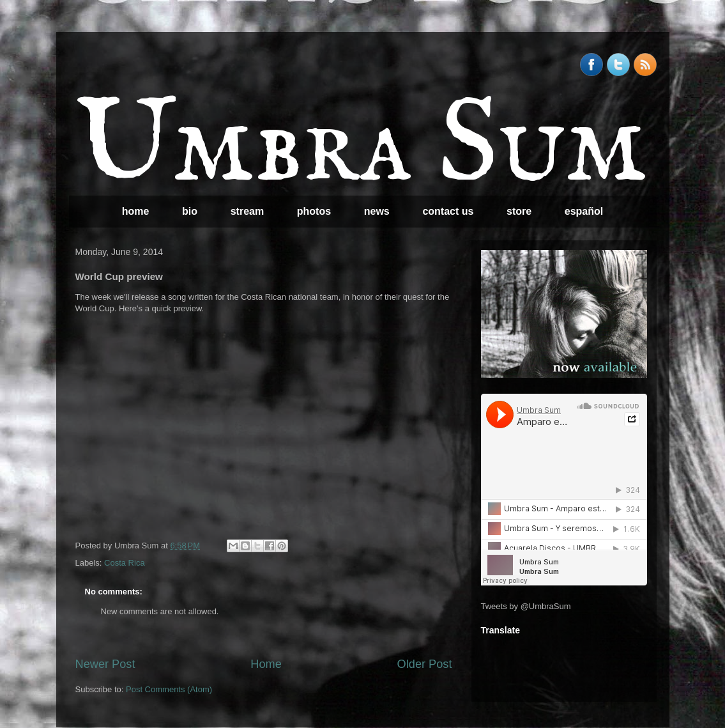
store (519, 211)
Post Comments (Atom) (169, 689)
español (584, 211)
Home (266, 664)
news (377, 211)
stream (247, 211)
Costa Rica (125, 563)
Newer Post (105, 664)
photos (314, 211)
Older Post (425, 664)
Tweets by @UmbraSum (526, 606)
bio (190, 211)
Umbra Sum (361, 148)
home (136, 211)
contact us (448, 211)
